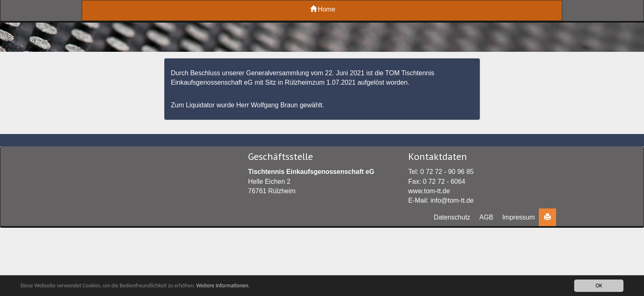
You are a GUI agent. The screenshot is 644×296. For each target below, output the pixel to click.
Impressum (519, 217)
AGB (486, 217)
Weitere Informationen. (223, 286)
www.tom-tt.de (429, 191)
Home (323, 9)
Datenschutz (452, 217)
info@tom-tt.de (452, 200)
